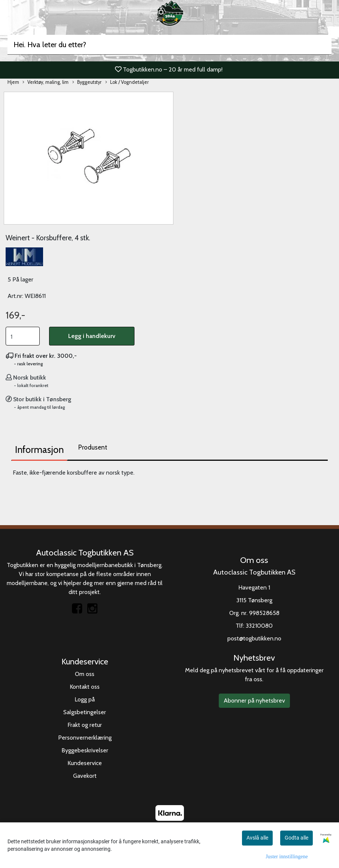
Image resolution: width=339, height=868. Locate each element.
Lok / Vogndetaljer (127, 83)
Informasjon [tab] (39, 450)
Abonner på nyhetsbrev (254, 701)
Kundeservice (85, 763)
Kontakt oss (85, 687)
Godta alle (296, 838)
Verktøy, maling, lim (46, 83)
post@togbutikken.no (254, 638)
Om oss (85, 674)
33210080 (259, 626)
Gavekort (85, 776)
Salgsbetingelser (85, 712)
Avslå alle (257, 838)
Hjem (13, 82)
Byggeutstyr (87, 83)
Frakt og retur (85, 725)
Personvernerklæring (85, 738)
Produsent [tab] (93, 447)
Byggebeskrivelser (85, 750)
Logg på (85, 699)
